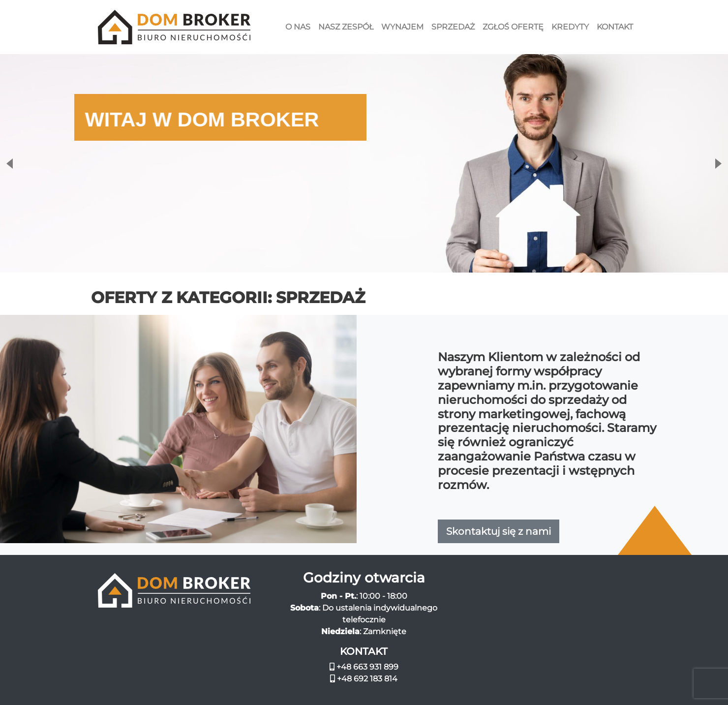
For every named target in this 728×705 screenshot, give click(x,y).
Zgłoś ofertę (513, 27)
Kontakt (615, 27)
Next (719, 164)
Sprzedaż (453, 27)
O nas (298, 27)
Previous (9, 164)
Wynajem (402, 27)
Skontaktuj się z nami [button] (499, 531)
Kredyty (570, 27)
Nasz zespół (346, 27)
